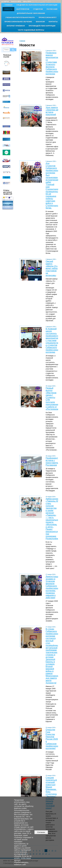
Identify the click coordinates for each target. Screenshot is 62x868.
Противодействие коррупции (42, 26)
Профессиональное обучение (18, 22)
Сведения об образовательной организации (37, 5)
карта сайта (27, 1)
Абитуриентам (23, 9)
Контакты (53, 22)
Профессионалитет (48, 18)
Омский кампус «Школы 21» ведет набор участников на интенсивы (52, 268)
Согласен (41, 832)
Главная (9, 5)
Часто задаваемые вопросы (31, 30)
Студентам (38, 9)
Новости (8, 9)
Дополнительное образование (31, 13)
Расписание (52, 9)
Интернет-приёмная (16, 26)
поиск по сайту (16, 1)
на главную (5, 1)
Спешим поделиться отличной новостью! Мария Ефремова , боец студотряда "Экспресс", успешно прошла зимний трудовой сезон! (51, 793)
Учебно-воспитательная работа (20, 18)
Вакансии (40, 22)
